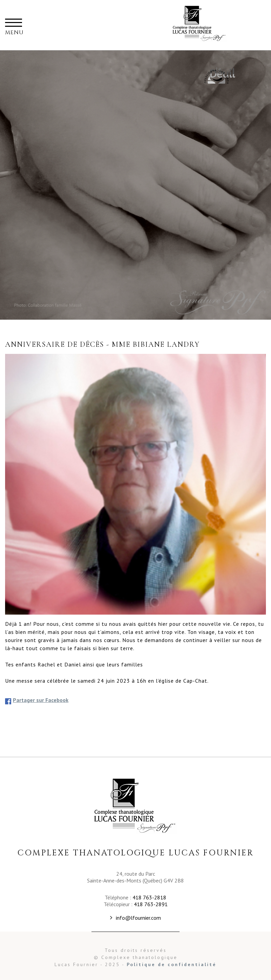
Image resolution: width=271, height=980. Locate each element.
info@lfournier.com (138, 918)
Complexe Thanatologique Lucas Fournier (135, 806)
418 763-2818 (149, 897)
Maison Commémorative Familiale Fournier (216, 76)
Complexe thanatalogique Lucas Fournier (200, 25)
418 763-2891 (151, 904)
